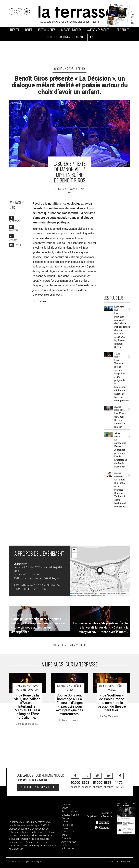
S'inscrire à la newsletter (38, 787)
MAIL (15, 245)
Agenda (80, 37)
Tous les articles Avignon (69, 645)
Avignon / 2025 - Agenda (69, 69)
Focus (49, 37)
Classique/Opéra (71, 30)
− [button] (74, 555)
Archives (64, 37)
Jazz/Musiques (47, 30)
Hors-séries (122, 30)
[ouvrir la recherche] (92, 37)
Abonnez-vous (69, 842)
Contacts (66, 838)
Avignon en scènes (98, 30)
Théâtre (15, 30)
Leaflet (72, 593)
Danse (29, 30)
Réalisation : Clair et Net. (119, 861)
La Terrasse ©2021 (17, 861)
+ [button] (74, 550)
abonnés (75, 781)
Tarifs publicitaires (68, 847)
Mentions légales (35, 861)
